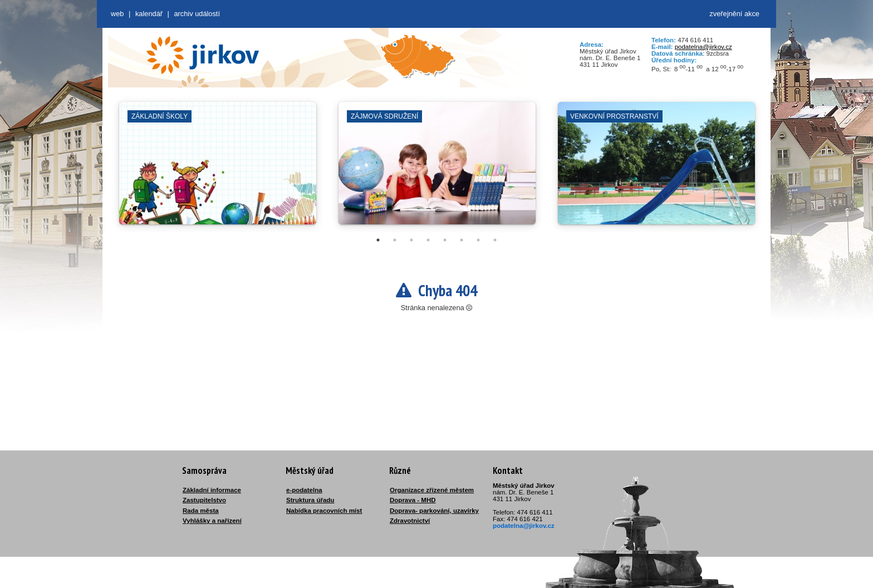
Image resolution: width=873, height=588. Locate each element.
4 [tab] (428, 240)
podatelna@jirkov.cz (703, 47)
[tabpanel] (218, 169)
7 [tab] (478, 240)
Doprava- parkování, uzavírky (434, 511)
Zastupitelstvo (204, 500)
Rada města (201, 511)
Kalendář (149, 14)
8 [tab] (495, 240)
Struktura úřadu (310, 500)
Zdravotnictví (410, 521)
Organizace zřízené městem (432, 490)
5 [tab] (445, 240)
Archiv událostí (197, 14)
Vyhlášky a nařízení (212, 521)
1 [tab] (378, 240)
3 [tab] (411, 240)
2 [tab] (395, 240)
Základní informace (212, 490)
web (117, 14)
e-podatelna (304, 490)
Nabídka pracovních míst (324, 511)
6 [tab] (462, 240)
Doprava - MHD (413, 500)
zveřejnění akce (734, 14)
